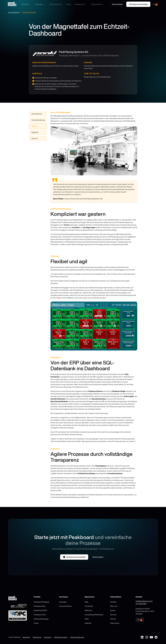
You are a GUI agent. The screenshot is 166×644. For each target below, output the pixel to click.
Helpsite (88, 623)
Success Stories (65, 606)
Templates (89, 606)
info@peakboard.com (144, 601)
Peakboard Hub (40, 615)
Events (113, 610)
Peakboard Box (40, 606)
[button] (26, 4)
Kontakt (113, 602)
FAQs (87, 619)
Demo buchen (117, 4)
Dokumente (115, 623)
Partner (113, 619)
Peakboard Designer (42, 602)
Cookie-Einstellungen (77, 637)
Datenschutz (37, 637)
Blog (86, 602)
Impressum (48, 637)
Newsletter (26, 637)
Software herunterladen (138, 4)
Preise (36, 623)
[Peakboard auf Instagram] (147, 637)
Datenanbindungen (41, 619)
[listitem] (94, 326)
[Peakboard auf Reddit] (156, 637)
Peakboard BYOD (40, 610)
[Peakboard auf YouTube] (151, 637)
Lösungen (63, 602)
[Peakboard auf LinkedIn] (142, 637)
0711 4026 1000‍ (141, 604)
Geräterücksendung (61, 637)
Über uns (114, 606)
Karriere (113, 615)
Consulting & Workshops (94, 615)
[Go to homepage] (12, 4)
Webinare (88, 610)
